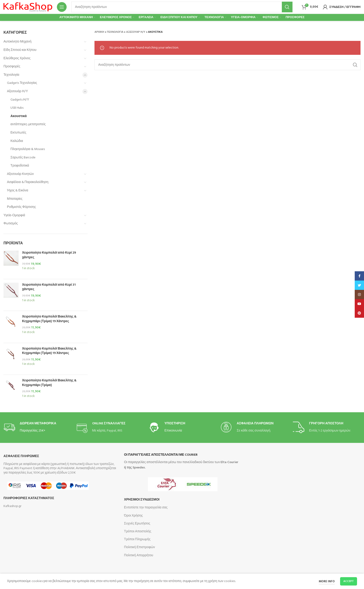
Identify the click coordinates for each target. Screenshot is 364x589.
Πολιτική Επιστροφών (139, 547)
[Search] (182, 7)
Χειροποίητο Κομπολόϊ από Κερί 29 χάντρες (49, 255)
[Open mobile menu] (62, 7)
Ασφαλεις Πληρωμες (21, 456)
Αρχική (99, 32)
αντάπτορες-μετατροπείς (28, 124)
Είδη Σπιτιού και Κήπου (20, 50)
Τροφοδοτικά (20, 166)
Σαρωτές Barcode (23, 158)
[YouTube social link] (359, 304)
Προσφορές (12, 67)
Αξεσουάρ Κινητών (20, 174)
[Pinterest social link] (359, 313)
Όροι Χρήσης (133, 516)
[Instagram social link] (359, 294)
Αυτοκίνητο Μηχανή (17, 42)
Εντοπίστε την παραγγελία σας (146, 508)
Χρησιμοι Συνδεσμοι (142, 500)
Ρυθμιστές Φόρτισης (21, 207)
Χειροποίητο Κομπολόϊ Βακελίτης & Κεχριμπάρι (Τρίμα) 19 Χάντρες (49, 319)
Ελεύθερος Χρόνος (17, 58)
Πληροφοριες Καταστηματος (29, 498)
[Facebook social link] (359, 276)
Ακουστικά (19, 116)
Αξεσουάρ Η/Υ (17, 91)
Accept (349, 581)
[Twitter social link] (359, 285)
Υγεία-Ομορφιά (14, 215)
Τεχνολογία (11, 75)
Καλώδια (17, 141)
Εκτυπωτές (18, 133)
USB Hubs (17, 108)
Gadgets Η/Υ (20, 100)
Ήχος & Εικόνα (18, 191)
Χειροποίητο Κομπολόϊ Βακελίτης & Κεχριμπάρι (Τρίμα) (49, 383)
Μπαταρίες (15, 199)
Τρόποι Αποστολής (138, 532)
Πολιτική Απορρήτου (138, 555)
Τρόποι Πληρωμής (137, 539)
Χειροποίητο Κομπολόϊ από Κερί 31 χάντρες (49, 287)
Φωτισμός (11, 224)
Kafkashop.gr (12, 506)
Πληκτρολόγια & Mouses (28, 149)
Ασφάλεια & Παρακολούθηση (28, 182)
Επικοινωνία (173, 431)
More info (327, 581)
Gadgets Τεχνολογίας (22, 83)
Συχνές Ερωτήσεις (137, 524)
